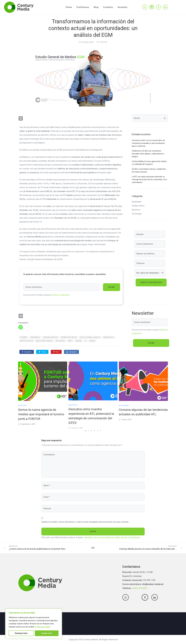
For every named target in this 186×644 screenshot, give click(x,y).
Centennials (35, 337)
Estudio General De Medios (90, 337)
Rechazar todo (21, 633)
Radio (70, 341)
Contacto (108, 7)
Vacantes (123, 7)
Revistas (79, 341)
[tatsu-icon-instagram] (152, 7)
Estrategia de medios (69, 337)
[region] (34, 624)
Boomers (24, 337)
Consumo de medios (50, 337)
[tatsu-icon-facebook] (158, 7)
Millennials (60, 341)
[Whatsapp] (21, 327)
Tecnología (137, 214)
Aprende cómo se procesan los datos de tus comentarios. (112, 537)
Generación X (108, 337)
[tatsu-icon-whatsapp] (145, 7)
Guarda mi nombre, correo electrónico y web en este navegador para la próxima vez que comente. (85, 522)
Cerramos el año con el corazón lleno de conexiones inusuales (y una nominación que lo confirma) (148, 143)
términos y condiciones (60, 295)
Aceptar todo (47, 633)
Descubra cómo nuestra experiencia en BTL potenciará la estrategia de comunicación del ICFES (91, 416)
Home (69, 7)
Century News (138, 206)
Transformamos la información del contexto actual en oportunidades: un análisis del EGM (93, 28)
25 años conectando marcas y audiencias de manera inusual (149, 170)
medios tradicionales (44, 341)
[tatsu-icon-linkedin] (165, 7)
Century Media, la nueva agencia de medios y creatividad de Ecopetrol (149, 163)
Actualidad (102, 42)
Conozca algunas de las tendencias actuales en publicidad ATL (143, 412)
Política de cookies (43, 627)
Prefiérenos (83, 7)
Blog (96, 7)
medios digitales (27, 341)
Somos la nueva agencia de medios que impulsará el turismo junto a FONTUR (41, 414)
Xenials (92, 341)
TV (86, 341)
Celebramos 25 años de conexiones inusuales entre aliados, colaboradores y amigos (148, 154)
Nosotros (136, 210)
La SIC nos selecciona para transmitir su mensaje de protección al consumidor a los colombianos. (149, 179)
